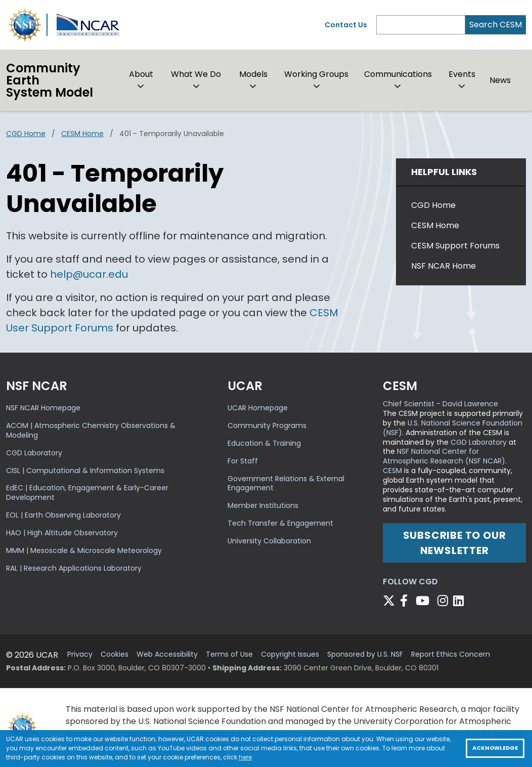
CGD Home (26, 134)
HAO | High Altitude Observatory (62, 533)
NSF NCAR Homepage (43, 408)
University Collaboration (269, 541)
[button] (141, 87)
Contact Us (346, 25)
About (141, 74)
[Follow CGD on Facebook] (407, 601)
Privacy (80, 654)
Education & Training (264, 443)
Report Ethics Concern (451, 654)
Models (253, 74)
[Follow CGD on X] (390, 601)
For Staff (243, 461)
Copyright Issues (290, 654)
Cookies (115, 654)
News (500, 80)
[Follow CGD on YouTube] (426, 601)
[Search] (421, 25)
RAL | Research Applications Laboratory (74, 568)
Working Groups (316, 74)
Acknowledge (495, 748)
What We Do (196, 74)
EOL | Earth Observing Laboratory (63, 515)
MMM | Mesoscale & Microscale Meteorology (84, 550)
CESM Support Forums (455, 246)
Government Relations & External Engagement (286, 483)
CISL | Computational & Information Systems (85, 471)
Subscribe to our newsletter (455, 543)
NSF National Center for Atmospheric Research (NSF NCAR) (444, 456)
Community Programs (267, 425)
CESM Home (82, 134)
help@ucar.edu (89, 274)
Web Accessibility (167, 654)
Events (462, 74)
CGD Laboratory (34, 453)
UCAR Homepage (258, 408)
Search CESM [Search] (496, 25)
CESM (392, 471)
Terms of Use (229, 654)
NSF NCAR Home (444, 266)
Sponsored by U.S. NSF (365, 654)
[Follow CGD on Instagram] (444, 601)
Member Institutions (263, 505)
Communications (398, 74)
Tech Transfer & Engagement (280, 523)
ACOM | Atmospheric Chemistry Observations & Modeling (91, 430)
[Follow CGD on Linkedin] (460, 601)
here (245, 757)
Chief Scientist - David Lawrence (440, 404)
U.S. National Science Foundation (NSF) (453, 428)
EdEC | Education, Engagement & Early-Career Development (87, 493)
